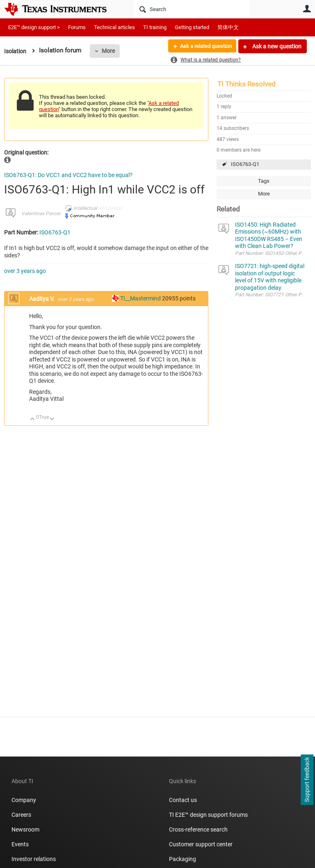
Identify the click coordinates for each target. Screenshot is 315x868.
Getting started (192, 27)
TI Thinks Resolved (247, 84)
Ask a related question (203, 46)
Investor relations (34, 859)
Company (24, 800)
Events (20, 844)
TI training (155, 27)
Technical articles (114, 27)
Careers (21, 815)
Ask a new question (276, 46)
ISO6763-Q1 (245, 164)
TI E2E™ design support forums (208, 815)
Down (52, 419)
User (307, 9)
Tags (264, 181)
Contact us (183, 800)
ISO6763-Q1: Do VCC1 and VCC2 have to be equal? (68, 175)
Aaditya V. (42, 299)
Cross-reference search (198, 829)
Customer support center (201, 844)
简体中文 (228, 27)
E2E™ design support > (34, 27)
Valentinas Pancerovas (46, 214)
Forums (77, 27)
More (110, 51)
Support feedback (307, 780)
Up (33, 419)
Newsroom (25, 829)
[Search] (191, 9)
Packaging (183, 859)
